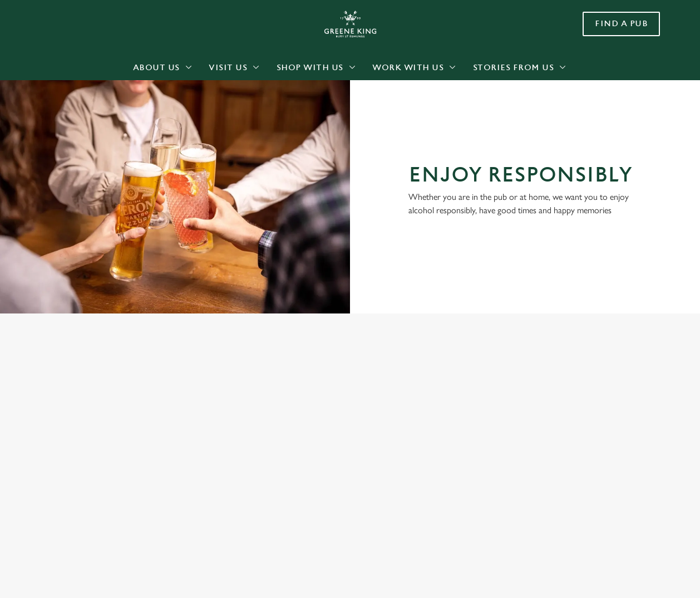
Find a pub (621, 24)
